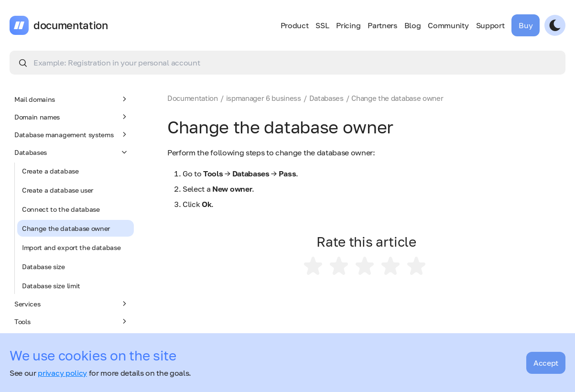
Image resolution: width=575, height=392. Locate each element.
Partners (382, 25)
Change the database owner (66, 228)
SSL (322, 25)
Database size (43, 267)
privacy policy (62, 373)
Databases (72, 152)
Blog (413, 25)
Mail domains (72, 99)
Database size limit (51, 286)
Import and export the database (71, 247)
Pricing (348, 25)
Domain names (72, 117)
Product (295, 25)
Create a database (50, 171)
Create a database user (58, 190)
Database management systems (72, 134)
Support (490, 25)
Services (72, 304)
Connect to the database (61, 209)
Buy (526, 25)
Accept (546, 363)
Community (448, 25)
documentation (71, 25)
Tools (72, 321)
